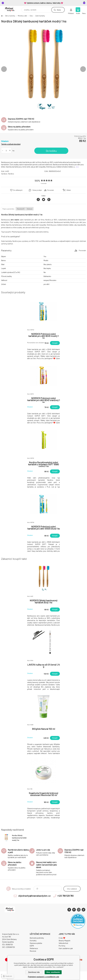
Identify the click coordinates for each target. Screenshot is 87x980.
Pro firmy (62, 946)
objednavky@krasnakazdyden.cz (34, 896)
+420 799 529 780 (65, 896)
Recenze (33, 951)
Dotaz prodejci (37, 190)
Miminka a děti (22, 16)
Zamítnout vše (34, 972)
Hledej (59, 10)
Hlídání (69, 190)
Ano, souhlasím (53, 972)
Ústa (31, 16)
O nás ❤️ (62, 938)
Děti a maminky (10, 16)
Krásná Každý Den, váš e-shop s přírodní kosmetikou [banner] (11, 9)
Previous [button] (4, 69)
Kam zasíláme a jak (66, 948)
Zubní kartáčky (40, 16)
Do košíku (51, 151)
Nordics (11, 174)
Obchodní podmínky (37, 938)
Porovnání (51, 190)
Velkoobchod (63, 943)
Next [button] (83, 69)
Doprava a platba (36, 943)
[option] (43, 69)
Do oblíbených (18, 190)
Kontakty (33, 941)
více (77, 167)
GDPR (32, 946)
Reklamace (34, 948)
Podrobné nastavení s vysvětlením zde (44, 977)
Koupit (55, 343)
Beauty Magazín (65, 941)
